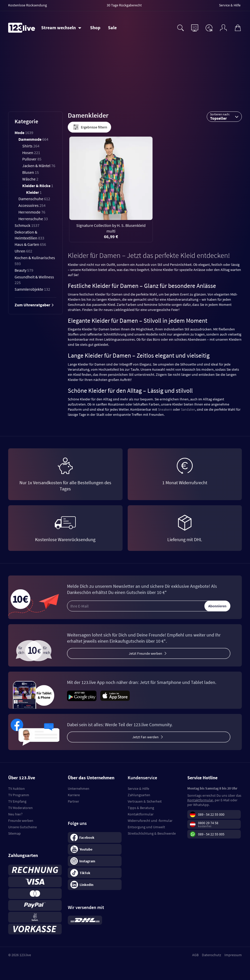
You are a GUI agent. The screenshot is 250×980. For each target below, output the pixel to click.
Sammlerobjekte (32, 289)
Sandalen (188, 409)
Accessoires (32, 205)
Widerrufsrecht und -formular (150, 821)
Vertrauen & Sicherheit (145, 801)
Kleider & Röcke (38, 186)
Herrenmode (32, 212)
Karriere (74, 795)
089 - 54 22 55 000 (211, 814)
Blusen (31, 172)
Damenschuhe (34, 199)
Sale (112, 28)
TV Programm (19, 795)
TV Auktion (17, 789)
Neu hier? (15, 814)
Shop (95, 28)
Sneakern (165, 409)
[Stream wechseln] (61, 28)
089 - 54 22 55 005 (211, 834)
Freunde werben (21, 821)
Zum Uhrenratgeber (34, 305)
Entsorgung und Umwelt (146, 827)
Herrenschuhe (33, 219)
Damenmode (33, 139)
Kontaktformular (141, 814)
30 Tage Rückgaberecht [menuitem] (124, 5)
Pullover (32, 159)
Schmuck (27, 225)
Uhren (23, 251)
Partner (73, 801)
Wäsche (30, 179)
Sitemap (14, 833)
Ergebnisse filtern (89, 127)
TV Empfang (17, 801)
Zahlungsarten (139, 795)
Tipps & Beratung (141, 808)
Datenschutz (211, 955)
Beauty (24, 270)
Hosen (31, 153)
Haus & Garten (30, 244)
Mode (24, 133)
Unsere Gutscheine (23, 827)
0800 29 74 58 (208, 823)
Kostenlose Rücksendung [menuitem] (28, 5)
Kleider (34, 192)
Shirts (31, 146)
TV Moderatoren (20, 808)
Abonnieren (217, 606)
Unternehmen (79, 789)
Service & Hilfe (138, 789)
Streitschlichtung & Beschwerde (152, 833)
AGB (195, 955)
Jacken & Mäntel (39, 166)
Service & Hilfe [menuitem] (230, 5)
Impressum (233, 955)
